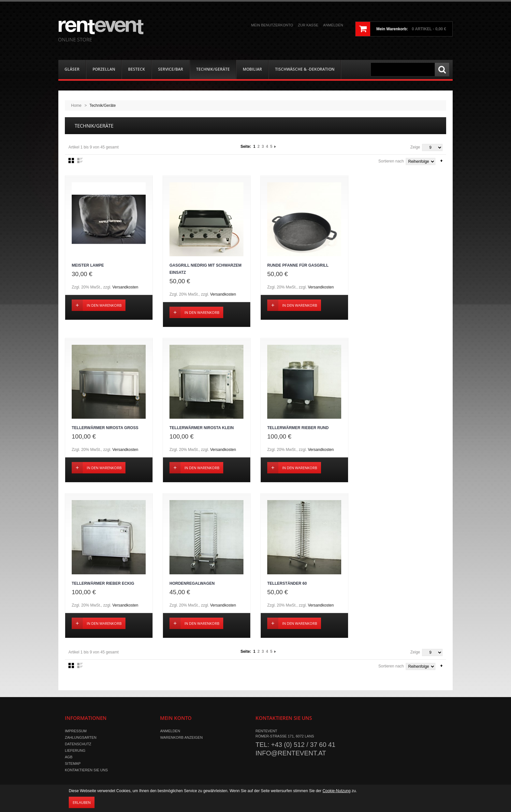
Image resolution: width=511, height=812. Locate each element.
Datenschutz (78, 745)
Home (76, 105)
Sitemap (73, 764)
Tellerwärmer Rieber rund (298, 428)
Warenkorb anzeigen (181, 738)
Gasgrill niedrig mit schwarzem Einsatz (205, 269)
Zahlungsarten (81, 738)
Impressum (76, 732)
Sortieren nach (391, 161)
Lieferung (75, 751)
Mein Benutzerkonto (272, 25)
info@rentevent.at (291, 754)
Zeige (415, 147)
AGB (69, 758)
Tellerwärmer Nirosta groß (105, 428)
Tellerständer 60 (287, 584)
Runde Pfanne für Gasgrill (298, 266)
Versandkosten (125, 287)
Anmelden (333, 25)
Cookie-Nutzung (337, 791)
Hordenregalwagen (192, 584)
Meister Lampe (88, 266)
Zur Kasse (308, 25)
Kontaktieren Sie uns (86, 771)
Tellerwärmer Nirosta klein (202, 428)
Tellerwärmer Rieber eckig (103, 584)
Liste (80, 161)
